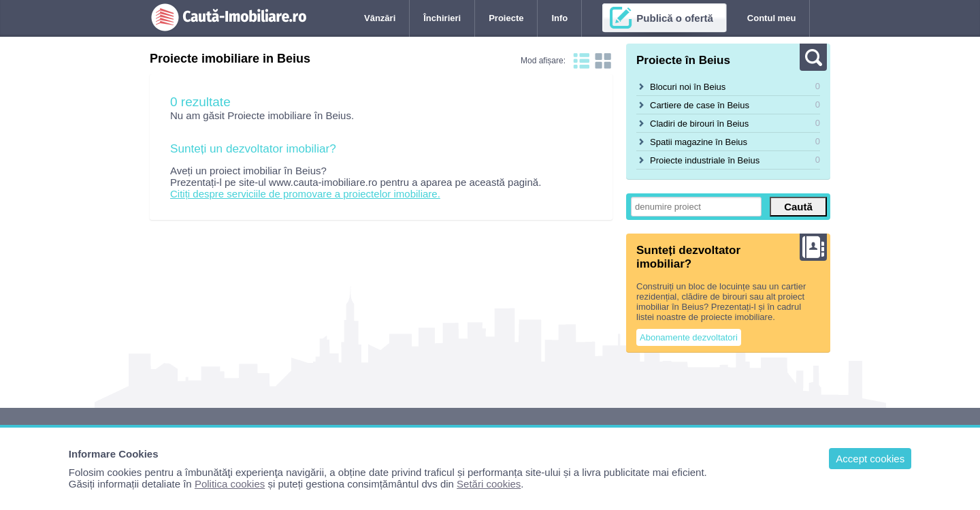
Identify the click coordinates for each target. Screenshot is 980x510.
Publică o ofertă (675, 18)
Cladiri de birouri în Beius (699, 124)
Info (559, 18)
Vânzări (380, 18)
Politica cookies (230, 484)
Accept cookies (870, 459)
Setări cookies (489, 484)
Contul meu (772, 18)
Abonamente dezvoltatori (689, 337)
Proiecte (506, 18)
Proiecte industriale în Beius (705, 160)
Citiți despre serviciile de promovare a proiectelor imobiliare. (305, 194)
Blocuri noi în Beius (688, 87)
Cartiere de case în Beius (700, 105)
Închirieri (442, 18)
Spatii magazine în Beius (699, 142)
